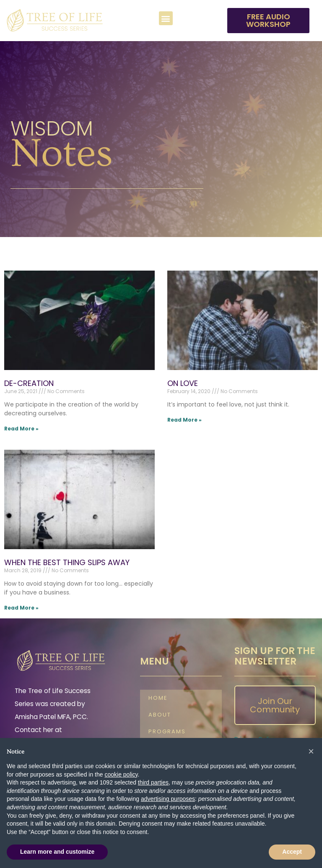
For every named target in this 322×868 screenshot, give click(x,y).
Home (158, 698)
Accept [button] (292, 852)
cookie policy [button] (121, 774)
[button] (166, 18)
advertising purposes (168, 799)
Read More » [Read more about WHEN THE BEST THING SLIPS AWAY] (21, 608)
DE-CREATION (29, 383)
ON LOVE (183, 383)
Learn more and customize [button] (57, 852)
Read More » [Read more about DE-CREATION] (21, 429)
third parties (153, 782)
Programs (167, 731)
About (160, 715)
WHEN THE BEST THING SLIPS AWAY (67, 562)
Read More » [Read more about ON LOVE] (184, 420)
